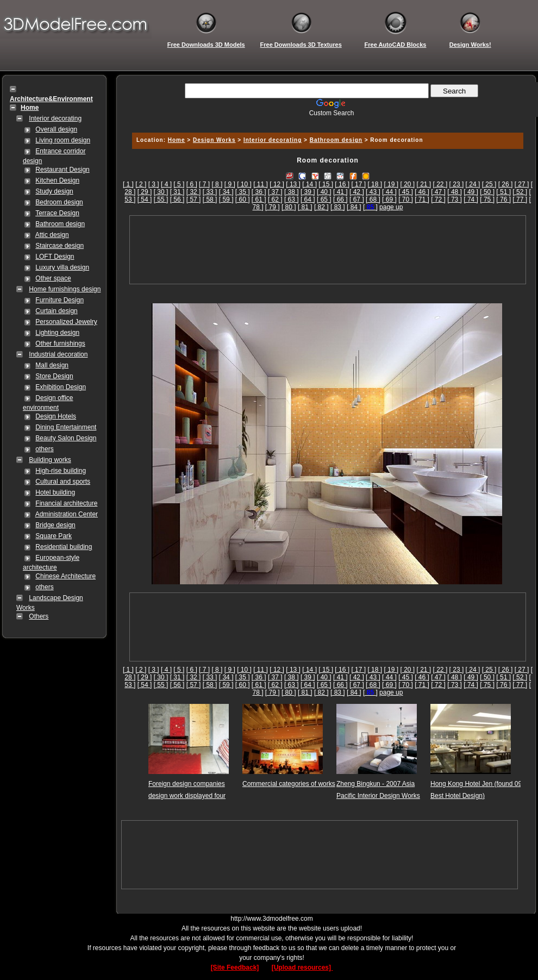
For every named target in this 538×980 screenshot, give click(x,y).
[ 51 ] (503, 192)
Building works (50, 460)
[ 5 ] (179, 184)
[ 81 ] (305, 207)
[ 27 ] (522, 184)
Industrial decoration (58, 354)
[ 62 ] (275, 199)
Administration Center (67, 514)
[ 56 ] (177, 199)
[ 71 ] (422, 199)
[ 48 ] (455, 192)
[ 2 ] (141, 184)
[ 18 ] (375, 184)
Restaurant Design (62, 170)
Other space (53, 278)
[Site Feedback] (235, 967)
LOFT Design (55, 257)
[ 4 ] (166, 184)
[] (370, 207)
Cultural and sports (63, 482)
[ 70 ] (406, 199)
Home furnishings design (65, 289)
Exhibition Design (61, 387)
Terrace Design (57, 213)
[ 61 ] (259, 199)
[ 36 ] (259, 192)
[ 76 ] (503, 199)
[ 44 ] (389, 192)
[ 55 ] (161, 199)
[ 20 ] (407, 184)
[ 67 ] (357, 199)
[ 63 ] (292, 199)
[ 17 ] (358, 184)
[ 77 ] (520, 199)
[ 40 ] (324, 192)
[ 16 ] (342, 184)
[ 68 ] (373, 199)
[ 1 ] (128, 184)
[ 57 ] (194, 199)
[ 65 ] (324, 199)
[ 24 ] (473, 184)
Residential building (64, 547)
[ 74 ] (471, 199)
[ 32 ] (194, 192)
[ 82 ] (321, 207)
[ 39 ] (308, 192)
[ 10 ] (244, 184)
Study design (54, 191)
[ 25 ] (489, 184)
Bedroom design (59, 202)
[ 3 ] (154, 184)
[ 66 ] (340, 199)
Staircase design (60, 246)
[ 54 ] (145, 199)
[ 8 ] (217, 184)
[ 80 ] (289, 207)
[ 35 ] (243, 192)
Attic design (52, 235)
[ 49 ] (471, 192)
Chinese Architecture (65, 576)
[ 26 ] (506, 184)
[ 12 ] (277, 184)
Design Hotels (56, 416)
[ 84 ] (354, 207)
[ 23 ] (457, 184)
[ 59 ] (226, 199)
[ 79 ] (273, 207)
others (44, 449)
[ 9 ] (230, 184)
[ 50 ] (487, 192)
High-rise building (61, 471)
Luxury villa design (62, 267)
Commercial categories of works (289, 784)
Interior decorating (55, 118)
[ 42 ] (357, 192)
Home (177, 140)
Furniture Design (60, 300)
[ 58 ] (210, 199)
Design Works (214, 140)
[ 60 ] (243, 199)
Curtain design (56, 311)
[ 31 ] (177, 192)
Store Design (54, 376)
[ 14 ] (309, 184)
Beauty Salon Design (66, 438)
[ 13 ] (293, 184)
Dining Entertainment (66, 427)
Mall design (52, 365)
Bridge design (55, 525)
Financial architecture (66, 503)
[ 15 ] (326, 184)
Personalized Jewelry (66, 322)
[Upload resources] (302, 967)
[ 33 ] (210, 192)
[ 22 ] (440, 184)
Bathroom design (60, 224)
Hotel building (55, 492)
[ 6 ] (192, 184)
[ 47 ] (438, 192)
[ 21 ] (424, 184)
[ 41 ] (340, 192)
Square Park (54, 536)
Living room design (63, 140)
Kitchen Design (57, 180)
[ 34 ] (226, 192)
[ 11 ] (261, 184)
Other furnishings (60, 344)
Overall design (56, 129)
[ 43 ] (373, 192)
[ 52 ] (520, 192)
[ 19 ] (391, 184)
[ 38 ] (292, 192)
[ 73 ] (455, 199)
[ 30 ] (161, 192)
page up (391, 207)
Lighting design (57, 333)
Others (39, 616)
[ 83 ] (338, 207)
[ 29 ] (145, 192)
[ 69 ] (389, 199)
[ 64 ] (308, 199)
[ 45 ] (406, 192)
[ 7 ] (204, 184)
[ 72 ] (438, 199)
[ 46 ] (422, 192)
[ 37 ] (275, 192)
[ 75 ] (487, 199)
